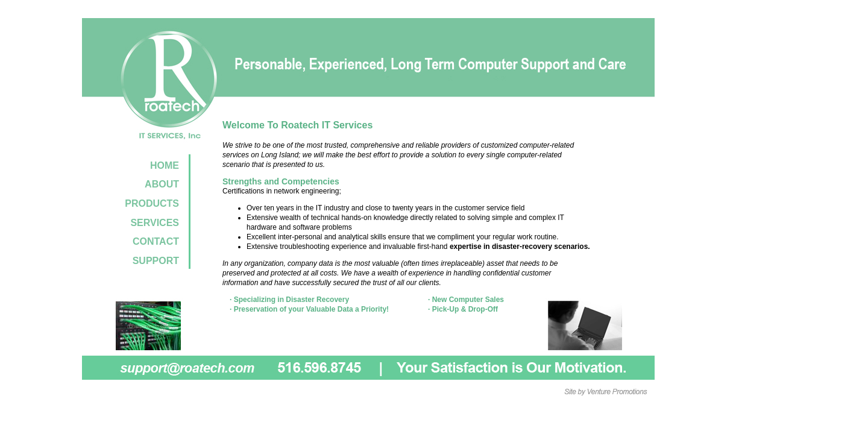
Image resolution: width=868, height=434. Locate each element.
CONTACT (156, 241)
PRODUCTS (152, 203)
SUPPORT (156, 261)
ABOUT (162, 184)
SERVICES (155, 223)
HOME (165, 165)
